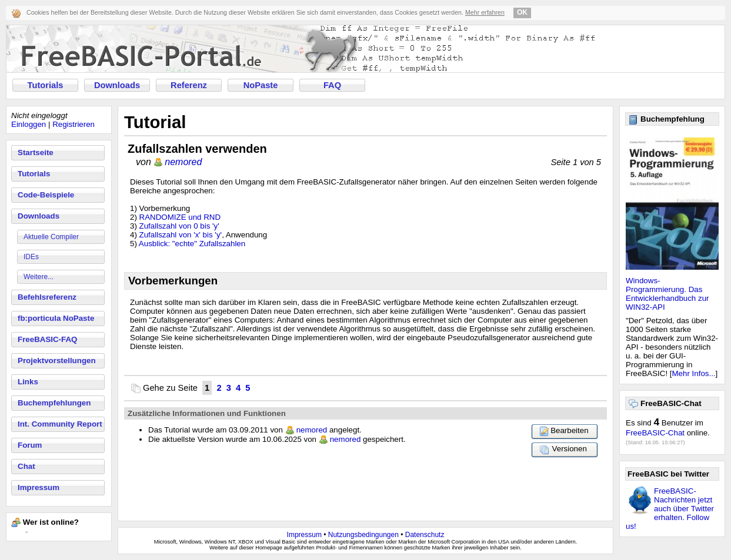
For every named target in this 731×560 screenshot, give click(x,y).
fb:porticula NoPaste (56, 318)
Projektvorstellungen (57, 361)
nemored (183, 162)
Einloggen (29, 124)
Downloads (117, 85)
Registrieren (74, 124)
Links (28, 382)
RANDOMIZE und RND (180, 217)
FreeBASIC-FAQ (47, 339)
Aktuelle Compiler (51, 237)
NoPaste (261, 85)
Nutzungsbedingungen (363, 535)
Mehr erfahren (485, 12)
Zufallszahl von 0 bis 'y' (179, 226)
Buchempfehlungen (54, 403)
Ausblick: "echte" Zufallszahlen (192, 244)
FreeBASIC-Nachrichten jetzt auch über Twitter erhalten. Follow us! (670, 509)
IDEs (31, 257)
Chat (26, 466)
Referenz (189, 85)
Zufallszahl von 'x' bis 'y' (181, 235)
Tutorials (46, 85)
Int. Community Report (60, 424)
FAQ (332, 85)
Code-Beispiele (46, 195)
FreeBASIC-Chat (655, 433)
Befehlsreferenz (47, 297)
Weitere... (39, 277)
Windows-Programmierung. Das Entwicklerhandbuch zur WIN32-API (667, 294)
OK (522, 12)
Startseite (36, 152)
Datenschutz (425, 535)
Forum (30, 445)
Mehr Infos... (694, 373)
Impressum (39, 487)
